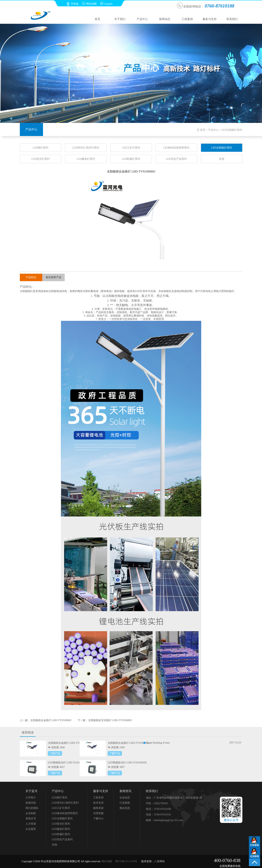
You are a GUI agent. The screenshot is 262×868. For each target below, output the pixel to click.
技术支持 (98, 803)
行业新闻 (125, 803)
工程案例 (187, 19)
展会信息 (125, 808)
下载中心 (98, 819)
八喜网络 (160, 861)
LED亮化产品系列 (176, 159)
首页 (97, 19)
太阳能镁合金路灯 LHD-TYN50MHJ (51, 720)
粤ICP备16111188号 (126, 861)
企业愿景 (31, 829)
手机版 (72, 4)
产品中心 (142, 19)
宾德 (222, 159)
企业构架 (31, 813)
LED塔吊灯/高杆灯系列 (86, 148)
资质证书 (31, 819)
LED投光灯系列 (40, 159)
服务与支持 (210, 19)
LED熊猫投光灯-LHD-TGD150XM (67, 763)
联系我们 (232, 19)
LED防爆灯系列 (131, 159)
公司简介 (31, 798)
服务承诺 (98, 808)
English (106, 4)
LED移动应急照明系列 (176, 148)
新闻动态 (165, 19)
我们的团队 (32, 808)
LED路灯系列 (40, 148)
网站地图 (89, 4)
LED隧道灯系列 (86, 159)
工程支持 (98, 798)
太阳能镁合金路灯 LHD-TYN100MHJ (69, 743)
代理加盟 (98, 813)
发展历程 (31, 803)
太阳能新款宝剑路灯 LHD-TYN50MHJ (110, 720)
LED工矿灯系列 (131, 148)
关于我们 (120, 19)
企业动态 (125, 798)
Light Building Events (158, 743)
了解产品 (55, 753)
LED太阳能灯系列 (232, 130)
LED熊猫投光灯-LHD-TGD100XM (127, 763)
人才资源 (31, 824)
